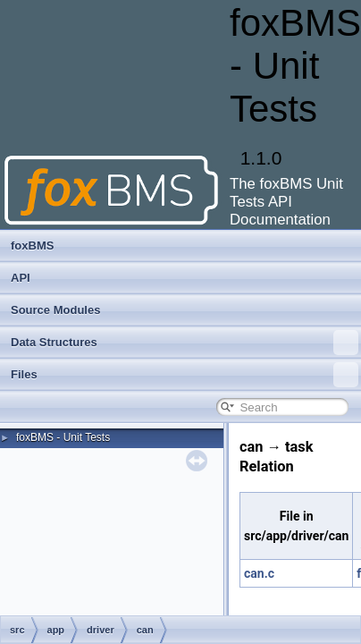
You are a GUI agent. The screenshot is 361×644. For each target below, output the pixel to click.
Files (185, 375)
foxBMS (32, 246)
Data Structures (185, 343)
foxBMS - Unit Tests (63, 437)
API (21, 278)
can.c (259, 573)
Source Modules (55, 310)
